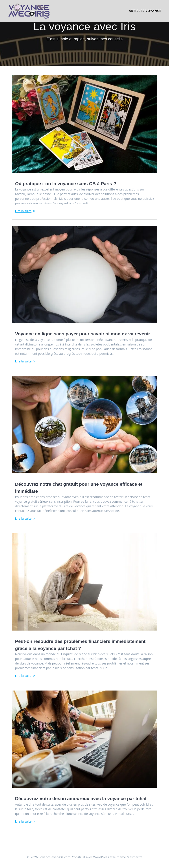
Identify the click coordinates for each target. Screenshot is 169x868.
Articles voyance (145, 11)
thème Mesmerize (130, 857)
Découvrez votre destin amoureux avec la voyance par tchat (81, 798)
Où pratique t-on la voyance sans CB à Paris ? (66, 184)
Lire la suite (23, 211)
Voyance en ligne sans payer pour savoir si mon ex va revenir (83, 334)
